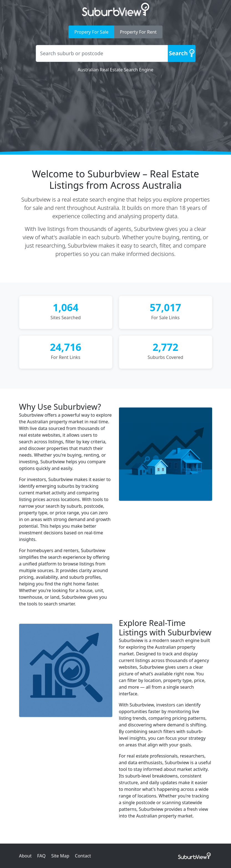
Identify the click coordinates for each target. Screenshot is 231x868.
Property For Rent (138, 32)
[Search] (182, 53)
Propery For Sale (91, 32)
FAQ (41, 856)
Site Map (60, 856)
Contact (83, 856)
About (25, 856)
